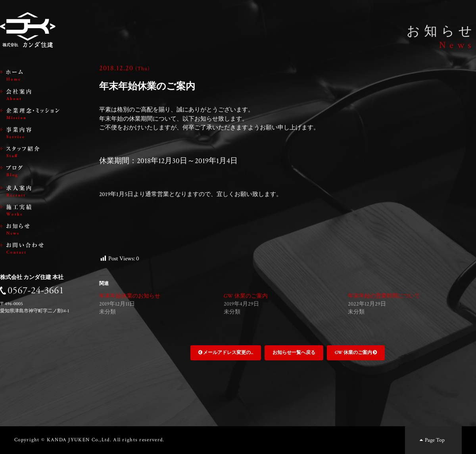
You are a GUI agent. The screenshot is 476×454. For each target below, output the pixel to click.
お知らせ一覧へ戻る (294, 353)
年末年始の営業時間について (384, 296)
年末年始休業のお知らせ (130, 296)
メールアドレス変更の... (226, 353)
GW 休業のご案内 (246, 296)
